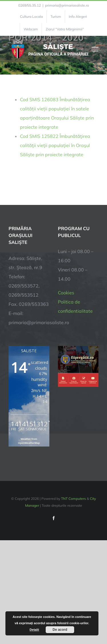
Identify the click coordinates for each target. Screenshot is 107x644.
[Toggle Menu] (95, 49)
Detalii (34, 630)
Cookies (66, 293)
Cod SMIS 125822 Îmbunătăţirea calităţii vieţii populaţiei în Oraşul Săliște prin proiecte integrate (55, 145)
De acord (60, 630)
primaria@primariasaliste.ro (67, 5)
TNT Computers (73, 499)
